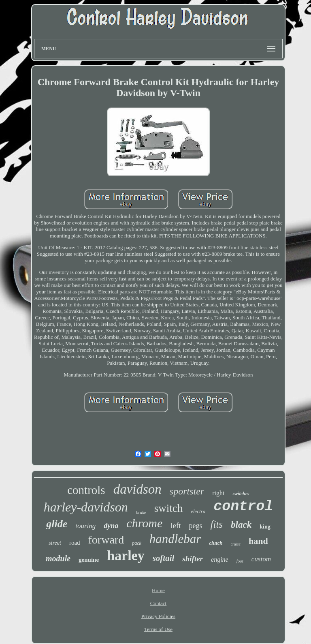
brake (141, 512)
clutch (216, 543)
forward (106, 540)
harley (126, 555)
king (265, 527)
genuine (89, 560)
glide (57, 524)
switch (169, 508)
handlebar (175, 539)
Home (158, 590)
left (176, 525)
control (243, 507)
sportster (187, 491)
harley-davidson (86, 507)
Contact (158, 603)
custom (261, 559)
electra (198, 511)
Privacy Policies (158, 616)
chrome (144, 523)
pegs (196, 526)
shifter (193, 559)
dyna (111, 526)
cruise (236, 544)
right (218, 493)
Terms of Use (158, 629)
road (75, 543)
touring (85, 526)
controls (86, 490)
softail (164, 558)
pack (137, 543)
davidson (137, 489)
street (55, 543)
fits (217, 524)
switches (241, 494)
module (58, 558)
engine (220, 559)
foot (240, 561)
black (241, 525)
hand (258, 541)
